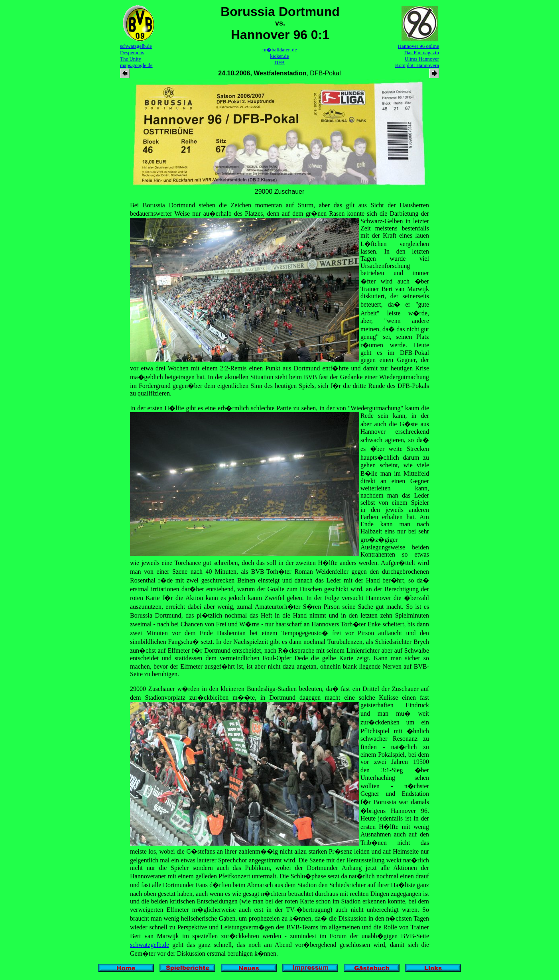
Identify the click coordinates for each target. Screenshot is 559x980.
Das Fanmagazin (422, 52)
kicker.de (279, 56)
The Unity (131, 59)
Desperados (132, 52)
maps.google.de (136, 65)
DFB (279, 62)
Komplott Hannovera (417, 65)
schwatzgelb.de (136, 46)
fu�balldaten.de (280, 50)
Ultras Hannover (422, 59)
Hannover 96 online (418, 46)
